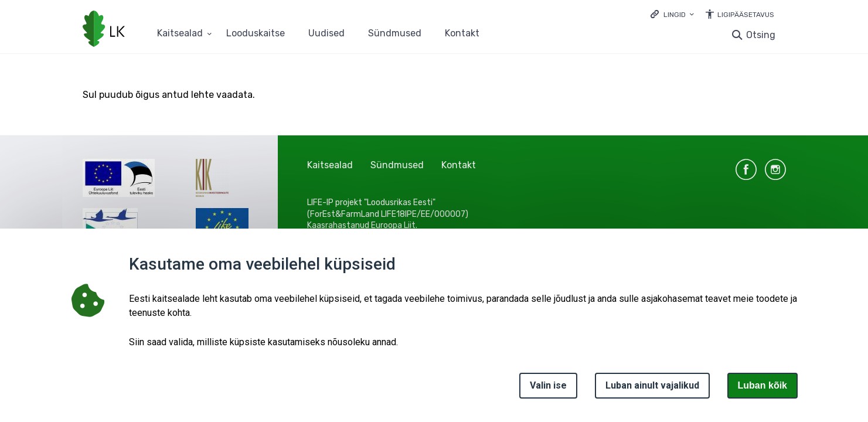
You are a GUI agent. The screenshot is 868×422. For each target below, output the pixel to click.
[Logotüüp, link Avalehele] (104, 30)
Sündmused (395, 34)
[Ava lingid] (672, 14)
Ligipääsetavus (746, 15)
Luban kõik (763, 385)
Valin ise (548, 385)
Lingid (675, 15)
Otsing (761, 35)
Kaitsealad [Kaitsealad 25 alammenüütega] (180, 34)
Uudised (326, 34)
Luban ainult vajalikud (652, 385)
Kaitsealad (330, 165)
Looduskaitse (256, 34)
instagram (775, 169)
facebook (746, 169)
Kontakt (462, 34)
